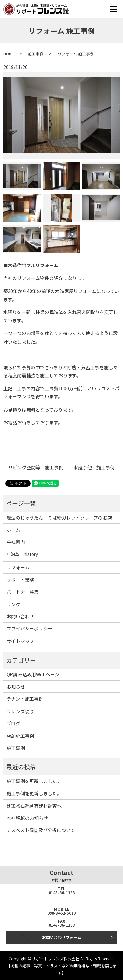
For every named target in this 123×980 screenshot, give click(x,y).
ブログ (13, 723)
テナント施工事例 (25, 699)
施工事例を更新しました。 (34, 781)
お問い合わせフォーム (62, 937)
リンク (13, 604)
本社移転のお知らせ (27, 818)
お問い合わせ (20, 616)
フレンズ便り (20, 711)
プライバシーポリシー (30, 628)
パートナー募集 (23, 592)
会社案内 (16, 542)
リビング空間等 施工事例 (36, 468)
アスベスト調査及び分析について (41, 830)
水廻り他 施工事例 (94, 468)
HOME (9, 54)
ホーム (13, 530)
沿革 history (24, 554)
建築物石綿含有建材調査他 (34, 806)
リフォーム (18, 567)
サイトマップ (20, 641)
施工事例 (36, 54)
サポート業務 (20, 580)
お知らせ (16, 687)
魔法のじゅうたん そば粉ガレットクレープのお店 (59, 518)
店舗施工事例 (20, 736)
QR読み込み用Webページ (33, 674)
